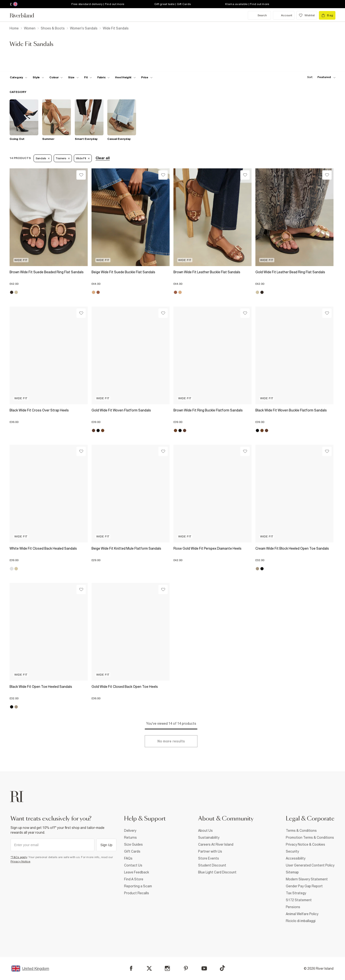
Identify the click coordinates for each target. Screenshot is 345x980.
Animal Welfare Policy (302, 914)
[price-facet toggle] (147, 77)
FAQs (128, 858)
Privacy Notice (20, 861)
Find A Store (134, 879)
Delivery (130, 831)
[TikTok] (222, 968)
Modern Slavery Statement (307, 879)
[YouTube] (204, 968)
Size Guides (133, 844)
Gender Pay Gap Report (304, 886)
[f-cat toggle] (19, 77)
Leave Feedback (137, 872)
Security (292, 851)
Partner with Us (210, 851)
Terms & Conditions (301, 831)
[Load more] (171, 741)
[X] (149, 969)
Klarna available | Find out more (247, 4)
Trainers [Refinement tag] (63, 158)
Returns (130, 838)
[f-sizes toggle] (73, 77)
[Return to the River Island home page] (25, 15)
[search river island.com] (259, 15)
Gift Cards (132, 851)
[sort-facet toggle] (320, 77)
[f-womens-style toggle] (38, 77)
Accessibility (296, 858)
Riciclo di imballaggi (301, 921)
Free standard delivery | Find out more (98, 4)
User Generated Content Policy (310, 865)
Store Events (209, 858)
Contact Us (133, 865)
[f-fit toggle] (88, 77)
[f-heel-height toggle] (125, 77)
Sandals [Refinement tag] (43, 158)
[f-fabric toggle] (103, 77)
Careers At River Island (216, 844)
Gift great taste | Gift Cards (172, 4)
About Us (205, 831)
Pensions (293, 907)
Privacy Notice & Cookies (305, 844)
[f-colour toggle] (56, 77)
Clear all (103, 158)
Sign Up (106, 845)
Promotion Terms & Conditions (310, 838)
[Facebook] (131, 968)
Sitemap (292, 872)
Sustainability (209, 838)
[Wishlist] (81, 175)
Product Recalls (137, 893)
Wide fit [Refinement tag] (83, 158)
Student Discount (212, 865)
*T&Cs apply (19, 857)
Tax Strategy (296, 893)
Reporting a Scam (138, 886)
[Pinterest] (186, 968)
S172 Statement (299, 900)
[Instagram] (167, 968)
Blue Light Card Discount (217, 872)
